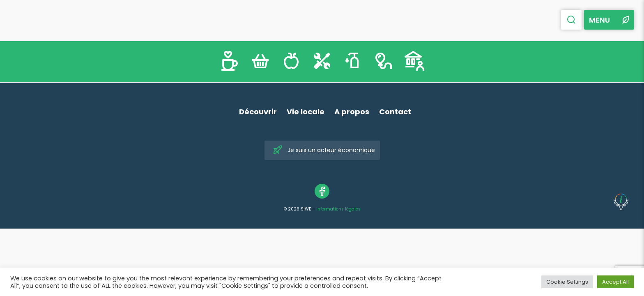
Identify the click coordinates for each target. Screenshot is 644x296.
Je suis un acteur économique (324, 150)
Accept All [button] (615, 282)
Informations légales (338, 209)
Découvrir (258, 112)
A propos (352, 112)
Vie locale (306, 112)
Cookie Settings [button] (567, 282)
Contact (395, 112)
